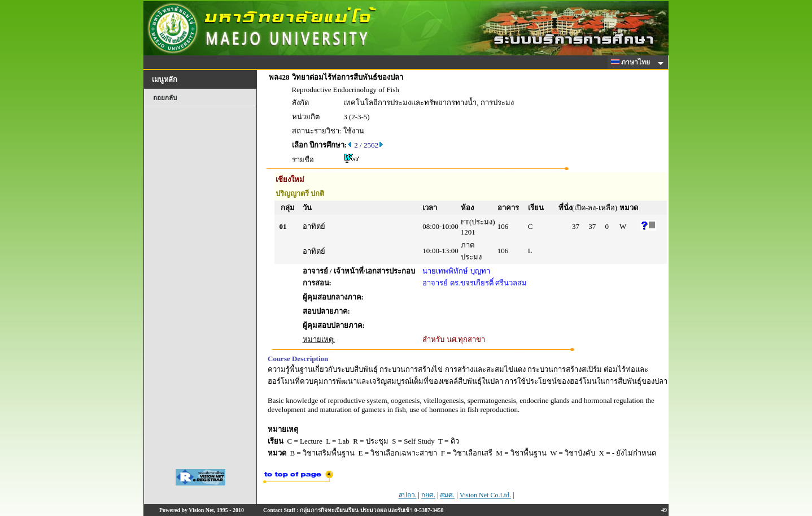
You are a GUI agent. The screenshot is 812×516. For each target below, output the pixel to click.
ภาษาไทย (632, 62)
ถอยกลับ (165, 98)
